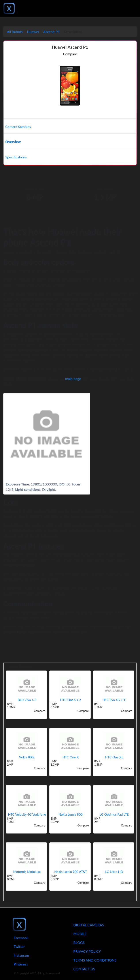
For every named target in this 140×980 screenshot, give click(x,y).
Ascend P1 (52, 32)
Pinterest (21, 964)
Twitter (19, 946)
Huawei (33, 32)
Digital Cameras (89, 925)
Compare (70, 54)
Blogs (79, 942)
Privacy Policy (87, 951)
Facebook (21, 938)
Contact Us (84, 969)
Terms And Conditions (95, 960)
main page (73, 379)
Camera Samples (18, 127)
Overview (13, 142)
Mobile (80, 934)
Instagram (21, 955)
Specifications (16, 157)
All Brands (15, 32)
